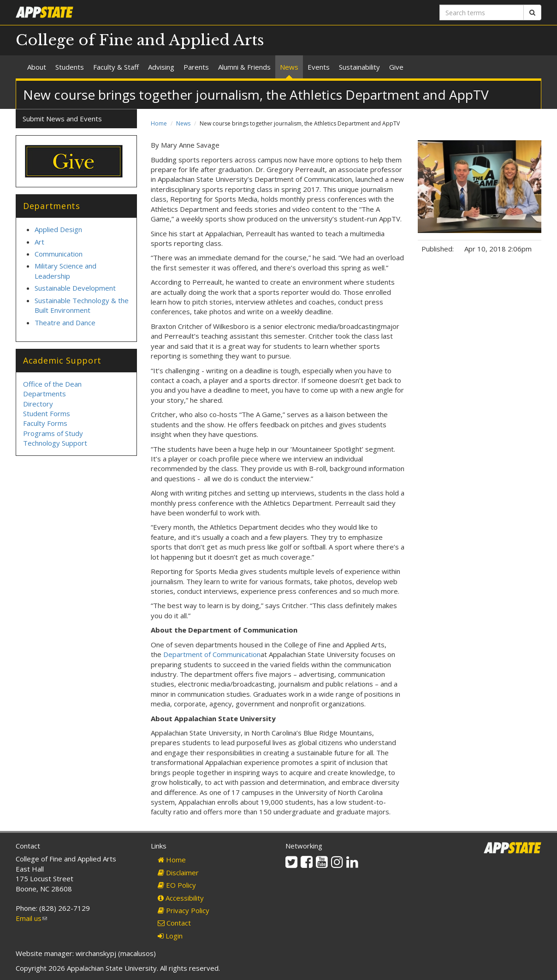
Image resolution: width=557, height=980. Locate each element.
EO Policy (177, 885)
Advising (161, 67)
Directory (38, 404)
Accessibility (181, 898)
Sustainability (359, 67)
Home (159, 123)
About (37, 67)
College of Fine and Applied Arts (140, 40)
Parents (196, 67)
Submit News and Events (62, 119)
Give (396, 67)
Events (319, 67)
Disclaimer (178, 872)
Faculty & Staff (116, 67)
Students (70, 67)
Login (170, 936)
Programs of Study (53, 433)
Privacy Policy (184, 910)
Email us (31, 918)
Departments (44, 394)
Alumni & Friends (244, 67)
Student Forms (47, 413)
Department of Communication (212, 654)
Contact (174, 923)
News (289, 67)
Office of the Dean (52, 384)
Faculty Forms (45, 423)
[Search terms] (482, 12)
